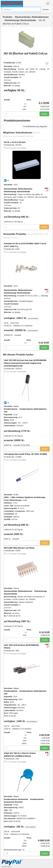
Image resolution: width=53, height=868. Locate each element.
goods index (7, 867)
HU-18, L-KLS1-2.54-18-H (15, 142)
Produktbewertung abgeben (35, 126)
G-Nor (16, 495)
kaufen (44, 114)
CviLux (16, 66)
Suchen (46, 9)
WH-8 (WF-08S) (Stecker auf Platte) (19, 548)
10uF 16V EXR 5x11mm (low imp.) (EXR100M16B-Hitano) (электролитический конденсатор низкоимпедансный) (25, 363)
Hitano (16, 406)
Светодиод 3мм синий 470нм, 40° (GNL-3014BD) (26, 454)
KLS (16, 185)
